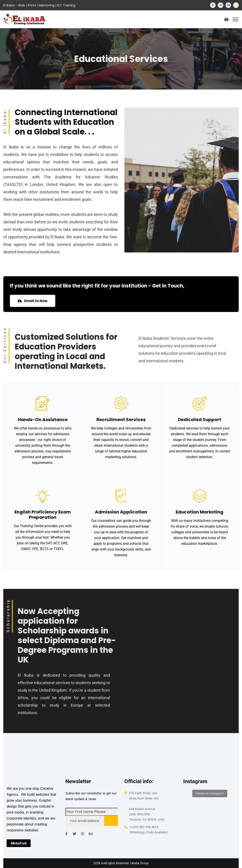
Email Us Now (34, 301)
